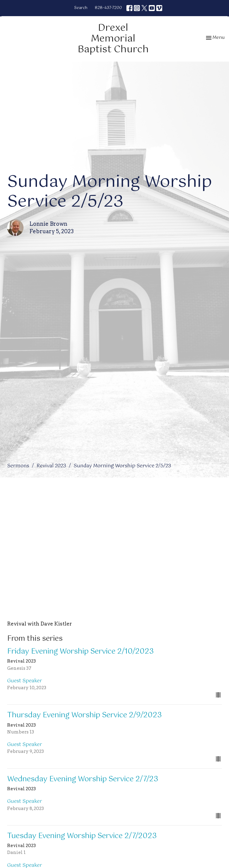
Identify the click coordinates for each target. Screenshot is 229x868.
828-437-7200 (108, 8)
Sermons (18, 466)
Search (81, 8)
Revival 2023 (51, 466)
